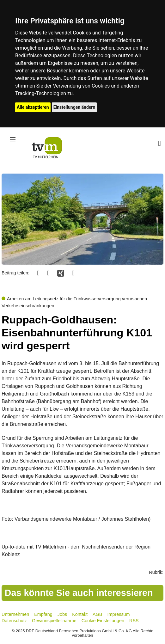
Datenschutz (14, 621)
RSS (134, 621)
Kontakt (80, 614)
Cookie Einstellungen (103, 621)
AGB (97, 614)
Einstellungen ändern (74, 107)
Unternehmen (15, 614)
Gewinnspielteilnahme (54, 621)
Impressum (118, 614)
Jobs (62, 614)
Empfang (43, 614)
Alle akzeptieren (33, 107)
